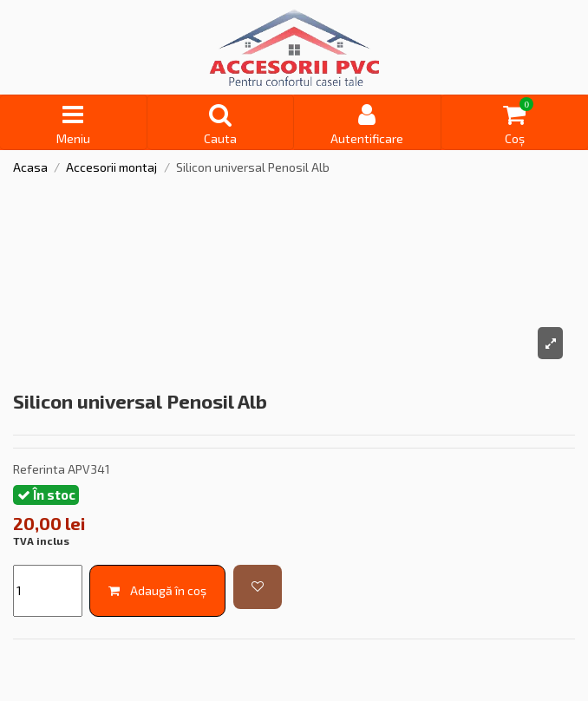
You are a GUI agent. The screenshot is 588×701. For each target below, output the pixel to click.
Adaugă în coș (157, 590)
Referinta (39, 469)
